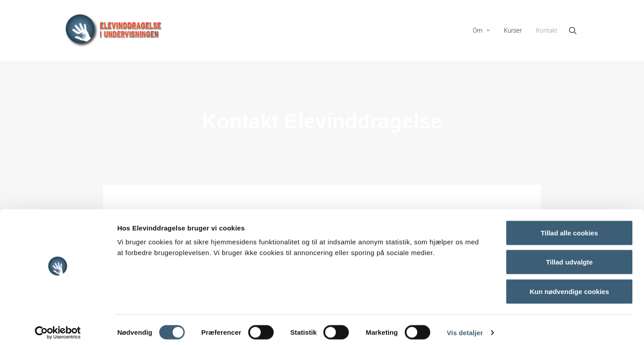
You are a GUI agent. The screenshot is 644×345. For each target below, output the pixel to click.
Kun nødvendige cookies (569, 286)
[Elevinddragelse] (113, 30)
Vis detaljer (465, 327)
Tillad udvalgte (570, 257)
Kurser (513, 30)
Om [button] (481, 30)
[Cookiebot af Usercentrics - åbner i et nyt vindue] (58, 328)
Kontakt (547, 30)
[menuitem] (481, 30)
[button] (577, 30)
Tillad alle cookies (569, 228)
